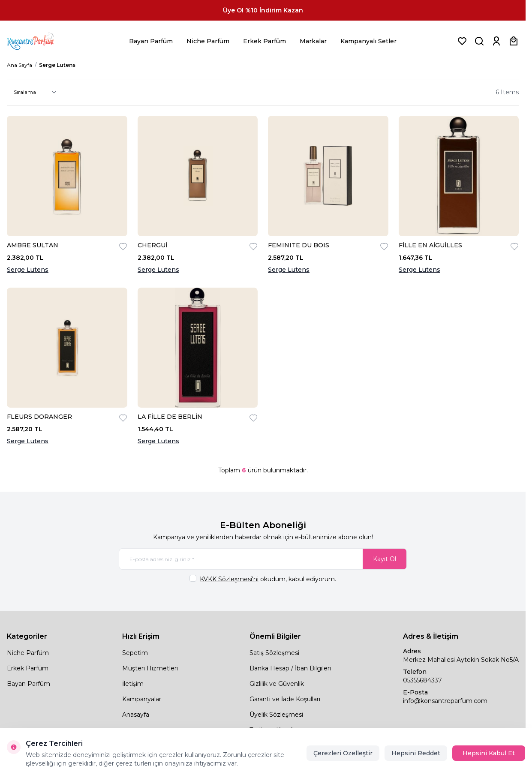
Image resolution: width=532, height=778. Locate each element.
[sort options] (33, 92)
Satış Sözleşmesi (274, 653)
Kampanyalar (142, 699)
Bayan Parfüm (151, 41)
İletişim (133, 684)
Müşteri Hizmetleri (150, 668)
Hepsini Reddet (416, 753)
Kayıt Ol (385, 559)
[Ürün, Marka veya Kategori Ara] (479, 41)
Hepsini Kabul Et (489, 753)
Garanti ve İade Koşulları (285, 699)
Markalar (313, 41)
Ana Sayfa (20, 65)
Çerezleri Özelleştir (343, 753)
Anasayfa (136, 715)
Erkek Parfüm (264, 41)
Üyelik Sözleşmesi (276, 715)
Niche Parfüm (208, 41)
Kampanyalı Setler (368, 41)
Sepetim (135, 653)
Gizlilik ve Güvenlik (277, 684)
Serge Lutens (28, 270)
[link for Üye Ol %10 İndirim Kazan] (263, 10)
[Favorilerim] (462, 41)
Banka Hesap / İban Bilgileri (290, 668)
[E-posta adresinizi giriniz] (263, 559)
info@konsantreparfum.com (445, 701)
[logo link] (41, 41)
